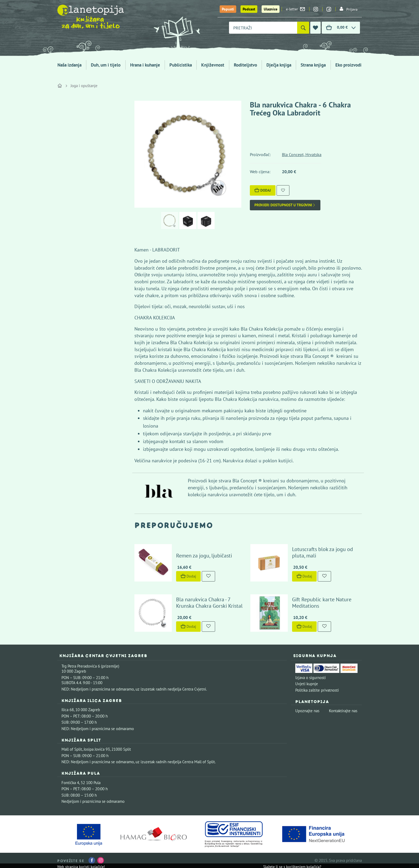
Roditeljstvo (245, 65)
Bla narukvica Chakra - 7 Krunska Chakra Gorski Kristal (209, 603)
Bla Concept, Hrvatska (302, 154)
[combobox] (263, 28)
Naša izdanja (69, 65)
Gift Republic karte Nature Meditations (322, 603)
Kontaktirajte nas (343, 711)
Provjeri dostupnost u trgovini (285, 205)
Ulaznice (271, 9)
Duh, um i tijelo (106, 65)
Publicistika (181, 65)
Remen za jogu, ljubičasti (204, 556)
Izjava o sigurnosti (311, 678)
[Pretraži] (303, 28)
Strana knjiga (313, 65)
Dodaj (263, 190)
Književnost (213, 65)
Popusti (228, 9)
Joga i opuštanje (84, 86)
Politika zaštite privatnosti (317, 690)
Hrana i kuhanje (145, 65)
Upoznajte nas (307, 711)
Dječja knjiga (279, 65)
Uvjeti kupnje (307, 684)
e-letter (295, 9)
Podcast (249, 9)
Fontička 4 (70, 783)
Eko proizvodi (348, 65)
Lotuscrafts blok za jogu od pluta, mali (323, 552)
